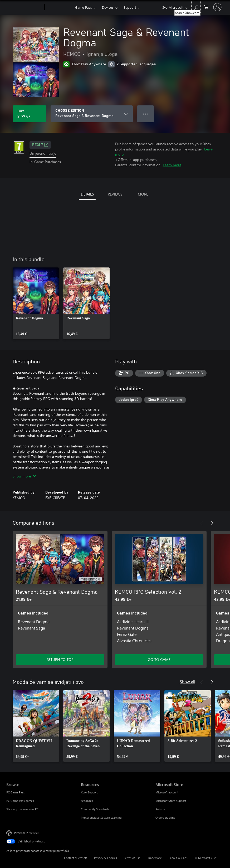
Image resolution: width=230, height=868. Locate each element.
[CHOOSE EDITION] (92, 114)
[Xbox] (59, 7)
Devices (108, 7)
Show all (187, 682)
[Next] (212, 523)
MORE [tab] (143, 194)
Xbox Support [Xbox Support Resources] (89, 792)
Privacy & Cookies (106, 858)
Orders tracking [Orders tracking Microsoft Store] (165, 818)
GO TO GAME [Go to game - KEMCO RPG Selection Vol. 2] (159, 659)
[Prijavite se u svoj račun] (217, 7)
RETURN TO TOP (60, 659)
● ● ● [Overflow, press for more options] (146, 114)
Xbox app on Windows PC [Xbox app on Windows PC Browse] (22, 809)
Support (130, 7)
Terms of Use (132, 858)
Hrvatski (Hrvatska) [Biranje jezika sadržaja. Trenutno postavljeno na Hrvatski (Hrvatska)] (26, 833)
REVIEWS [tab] (115, 194)
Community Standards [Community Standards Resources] (95, 809)
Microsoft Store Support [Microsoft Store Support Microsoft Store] (171, 801)
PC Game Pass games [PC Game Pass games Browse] (20, 801)
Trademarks (155, 858)
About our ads (179, 858)
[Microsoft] (24, 7)
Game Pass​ (84, 7)
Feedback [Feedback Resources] (87, 801)
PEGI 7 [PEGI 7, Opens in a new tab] (40, 145)
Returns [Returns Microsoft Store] (160, 809)
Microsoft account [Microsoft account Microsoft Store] (167, 792)
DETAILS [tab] (87, 194)
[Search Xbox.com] (196, 7)
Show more (24, 476)
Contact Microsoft (75, 858)
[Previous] (202, 523)
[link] (36, 303)
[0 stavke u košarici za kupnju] (206, 7)
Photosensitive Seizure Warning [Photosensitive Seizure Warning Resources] (101, 818)
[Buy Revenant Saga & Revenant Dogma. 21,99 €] (30, 114)
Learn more (172, 165)
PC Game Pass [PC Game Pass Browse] (16, 792)
